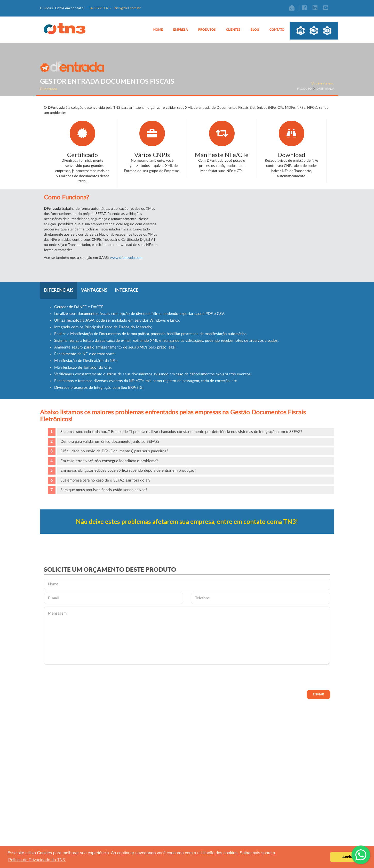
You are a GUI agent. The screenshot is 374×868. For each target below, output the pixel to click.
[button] (181, 32)
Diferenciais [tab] (59, 290)
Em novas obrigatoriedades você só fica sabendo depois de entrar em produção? (128, 471)
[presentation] (83, 677)
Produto (306, 88)
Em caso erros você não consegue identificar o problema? (109, 461)
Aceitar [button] (349, 857)
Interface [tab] (127, 290)
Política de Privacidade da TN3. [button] (37, 860)
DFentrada (325, 88)
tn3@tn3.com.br (128, 8)
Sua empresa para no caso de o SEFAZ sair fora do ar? (105, 480)
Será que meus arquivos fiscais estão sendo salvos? (104, 490)
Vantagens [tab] (94, 290)
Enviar (319, 694)
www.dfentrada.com (126, 258)
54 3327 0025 (100, 8)
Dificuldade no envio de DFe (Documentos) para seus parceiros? (114, 451)
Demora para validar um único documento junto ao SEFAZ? (110, 442)
